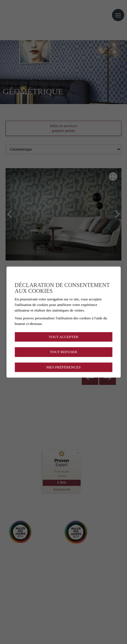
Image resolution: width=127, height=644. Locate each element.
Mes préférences (64, 367)
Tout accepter (64, 337)
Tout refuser (63, 352)
